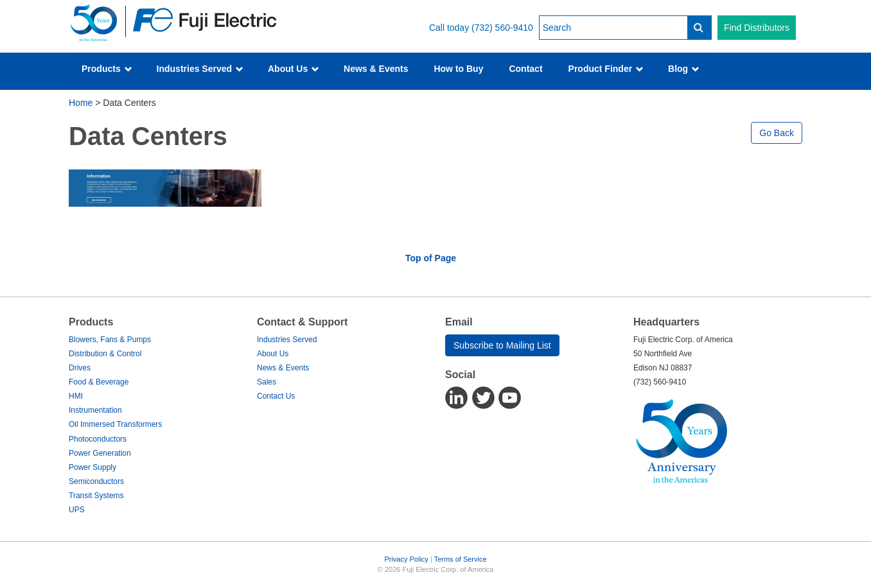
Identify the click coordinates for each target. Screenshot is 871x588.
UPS (77, 510)
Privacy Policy (406, 559)
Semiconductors (96, 481)
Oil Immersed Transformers (115, 424)
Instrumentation (95, 410)
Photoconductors (98, 439)
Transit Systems (96, 496)
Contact (525, 69)
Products (107, 69)
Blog (684, 69)
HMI (76, 396)
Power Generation (100, 453)
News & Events (376, 69)
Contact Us (276, 396)
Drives (80, 368)
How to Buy (458, 69)
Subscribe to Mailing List (502, 345)
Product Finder (606, 69)
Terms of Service (461, 559)
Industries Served (200, 69)
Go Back (777, 133)
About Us (294, 69)
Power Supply (92, 467)
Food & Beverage (99, 382)
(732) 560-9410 (502, 28)
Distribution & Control (105, 354)
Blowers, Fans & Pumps (110, 340)
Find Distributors (757, 28)
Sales (267, 382)
